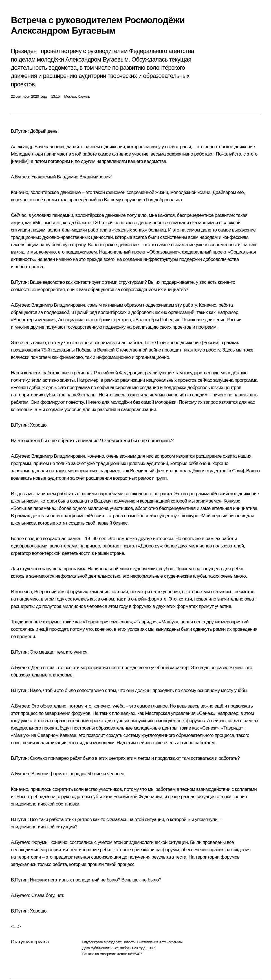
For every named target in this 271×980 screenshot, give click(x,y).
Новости (129, 942)
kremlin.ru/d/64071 (130, 954)
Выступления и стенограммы (160, 942)
